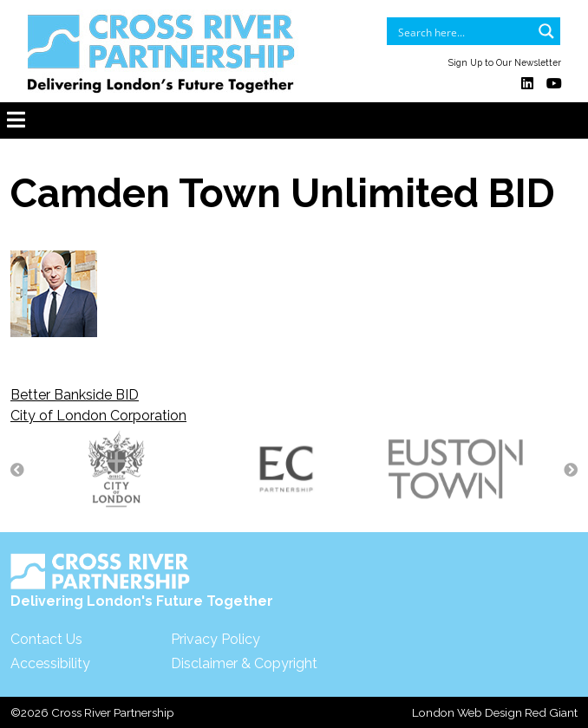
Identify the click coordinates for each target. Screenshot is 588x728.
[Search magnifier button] (546, 31)
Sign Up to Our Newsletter (505, 62)
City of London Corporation (98, 416)
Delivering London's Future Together (142, 581)
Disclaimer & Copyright (244, 663)
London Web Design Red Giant (495, 712)
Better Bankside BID (75, 395)
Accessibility (50, 663)
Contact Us (46, 639)
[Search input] (462, 31)
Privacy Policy (216, 639)
